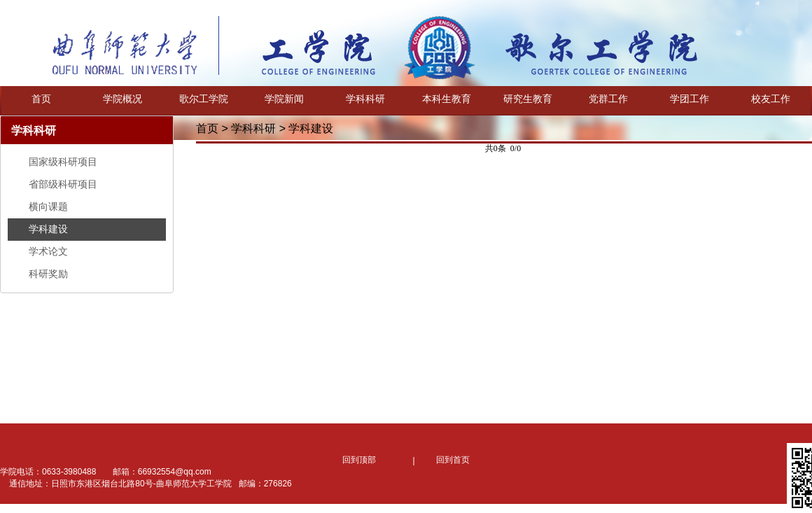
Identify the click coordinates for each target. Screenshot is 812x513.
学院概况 (122, 99)
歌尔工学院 (204, 99)
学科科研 (365, 99)
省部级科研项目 (63, 184)
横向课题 (48, 206)
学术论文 (48, 251)
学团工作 (689, 99)
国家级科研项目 (63, 162)
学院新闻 (284, 99)
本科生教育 (447, 99)
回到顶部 (359, 460)
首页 (41, 99)
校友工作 (771, 99)
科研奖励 (48, 274)
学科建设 (48, 229)
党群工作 (608, 99)
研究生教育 (528, 99)
